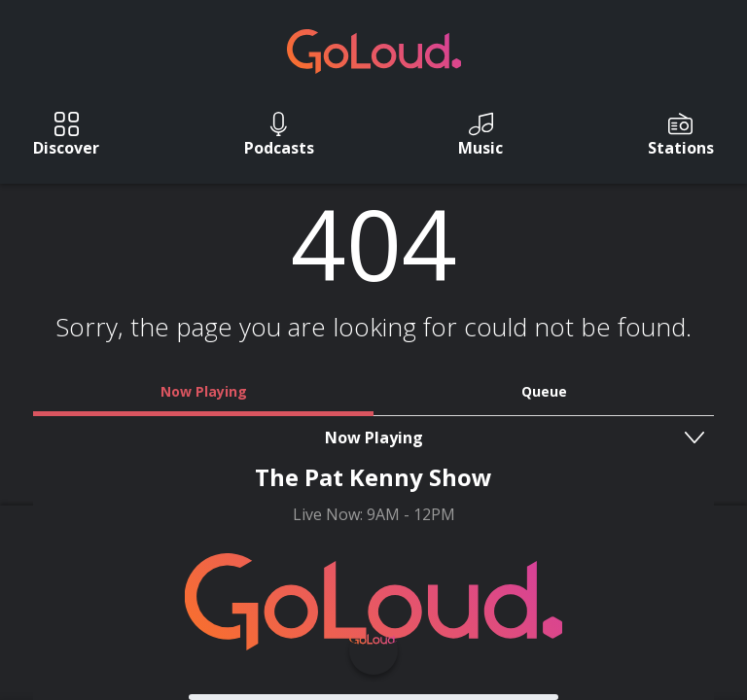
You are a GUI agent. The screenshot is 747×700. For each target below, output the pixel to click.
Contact (395, 569)
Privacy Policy (340, 590)
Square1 (417, 648)
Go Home (374, 445)
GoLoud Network (478, 590)
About (314, 569)
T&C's (475, 569)
